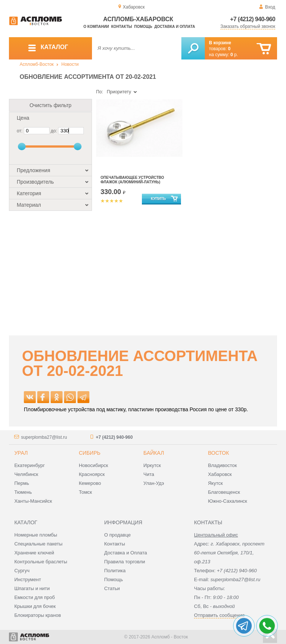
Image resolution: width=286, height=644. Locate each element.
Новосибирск (94, 465)
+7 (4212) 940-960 (253, 19)
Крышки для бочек (35, 606)
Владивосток (222, 465)
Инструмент (28, 579)
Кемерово (90, 483)
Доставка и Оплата (126, 553)
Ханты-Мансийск (33, 501)
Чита (149, 474)
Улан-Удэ (154, 483)
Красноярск (92, 474)
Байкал (154, 453)
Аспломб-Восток (37, 64)
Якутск (215, 483)
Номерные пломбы (36, 535)
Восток (218, 453)
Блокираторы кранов (37, 615)
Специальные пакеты (38, 544)
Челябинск (26, 474)
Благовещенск (224, 492)
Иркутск (152, 465)
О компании (96, 27)
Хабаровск (220, 474)
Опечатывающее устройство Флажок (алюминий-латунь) (132, 180)
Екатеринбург (29, 465)
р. (234, 55)
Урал (21, 453)
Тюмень (23, 492)
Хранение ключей (34, 553)
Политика (115, 571)
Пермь (22, 483)
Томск (85, 492)
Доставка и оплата (174, 27)
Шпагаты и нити (32, 588)
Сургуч (22, 571)
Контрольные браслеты (41, 562)
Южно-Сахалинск (227, 501)
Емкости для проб (34, 597)
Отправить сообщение (219, 615)
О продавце (117, 535)
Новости (70, 64)
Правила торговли (125, 562)
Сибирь (90, 453)
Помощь (143, 27)
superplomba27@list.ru (44, 437)
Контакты (122, 27)
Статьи (112, 588)
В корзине (220, 43)
